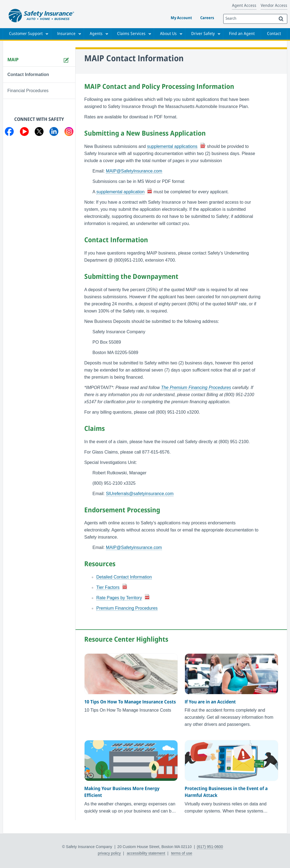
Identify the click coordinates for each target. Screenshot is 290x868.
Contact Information (28, 74)
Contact (274, 34)
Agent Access (244, 6)
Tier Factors (108, 587)
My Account (181, 18)
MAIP (13, 60)
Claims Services (131, 34)
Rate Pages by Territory (119, 598)
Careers (207, 18)
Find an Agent (242, 34)
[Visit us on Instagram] (69, 133)
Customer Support (26, 34)
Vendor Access (274, 6)
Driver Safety (203, 34)
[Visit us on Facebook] (9, 133)
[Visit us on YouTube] (24, 133)
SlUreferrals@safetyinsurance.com (140, 494)
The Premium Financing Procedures (196, 388)
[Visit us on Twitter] (39, 133)
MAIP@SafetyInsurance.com (134, 171)
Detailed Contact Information (124, 577)
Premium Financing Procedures (127, 608)
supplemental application (120, 192)
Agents (96, 34)
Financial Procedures (28, 91)
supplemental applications (172, 146)
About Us (168, 34)
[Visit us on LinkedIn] (54, 133)
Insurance (66, 34)
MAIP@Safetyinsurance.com (134, 547)
